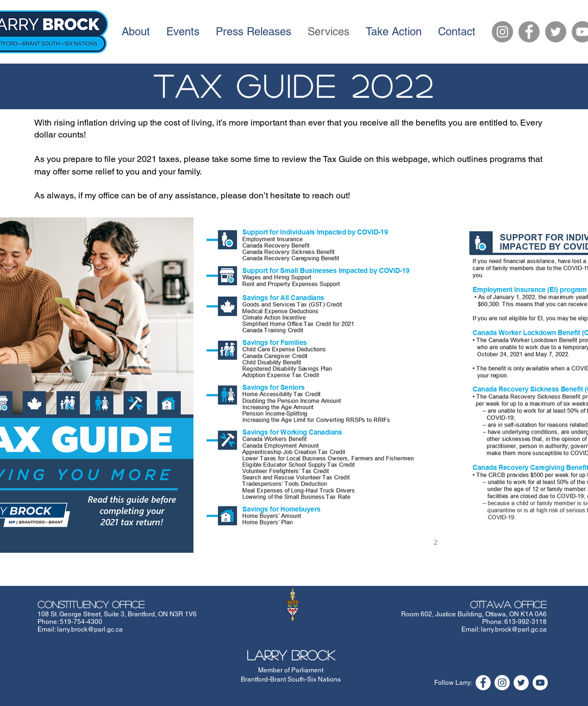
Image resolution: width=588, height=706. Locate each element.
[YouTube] (540, 683)
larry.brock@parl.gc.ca (90, 629)
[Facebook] (529, 32)
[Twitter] (556, 32)
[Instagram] (502, 32)
